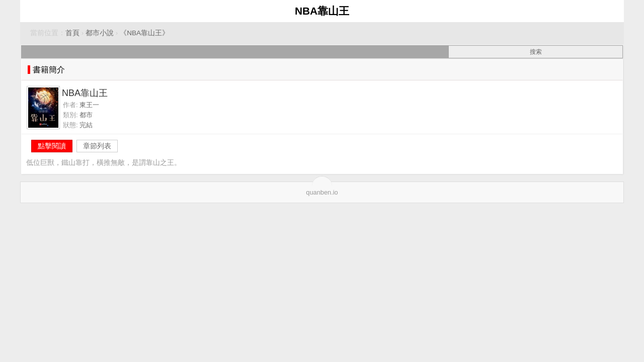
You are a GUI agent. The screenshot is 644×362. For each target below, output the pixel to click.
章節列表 (97, 146)
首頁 (72, 33)
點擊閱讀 (52, 146)
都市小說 (100, 33)
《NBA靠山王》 (144, 33)
